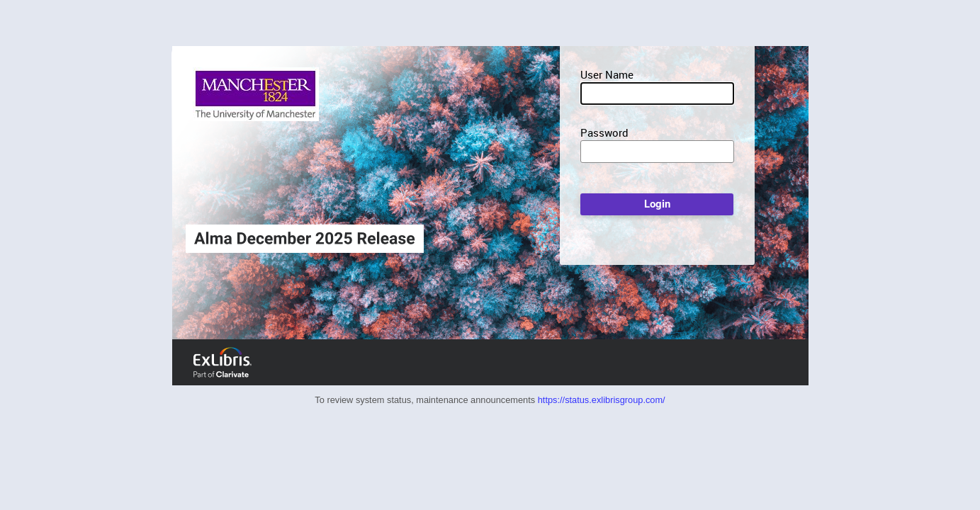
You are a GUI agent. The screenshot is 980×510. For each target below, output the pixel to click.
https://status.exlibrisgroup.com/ (602, 400)
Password (604, 132)
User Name (607, 74)
